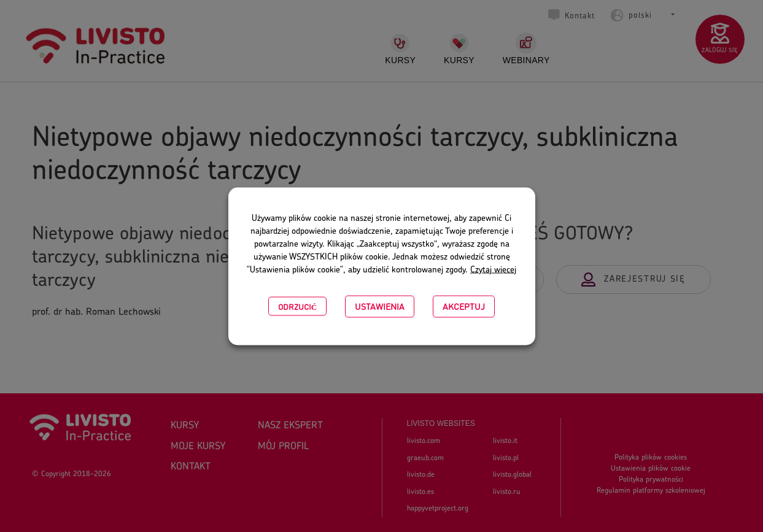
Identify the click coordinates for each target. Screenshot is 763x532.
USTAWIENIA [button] (380, 306)
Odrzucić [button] (297, 306)
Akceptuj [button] (464, 306)
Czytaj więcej (493, 269)
